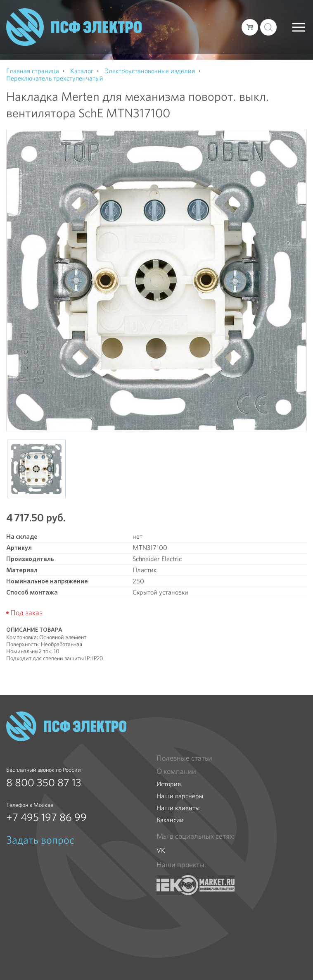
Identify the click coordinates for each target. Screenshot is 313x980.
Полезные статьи (184, 758)
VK (161, 850)
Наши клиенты (178, 808)
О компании (176, 771)
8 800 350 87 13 (44, 783)
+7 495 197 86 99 (46, 817)
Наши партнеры (180, 796)
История (169, 784)
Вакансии (170, 820)
